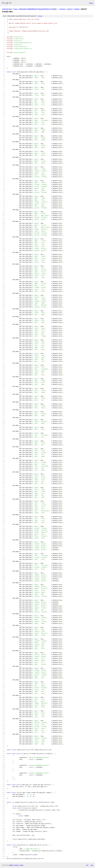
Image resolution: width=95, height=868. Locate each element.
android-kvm (7, 9)
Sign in (91, 3)
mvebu (77, 9)
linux (16, 9)
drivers (63, 9)
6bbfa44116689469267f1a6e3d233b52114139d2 (38, 9)
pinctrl (70, 9)
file (40, 16)
